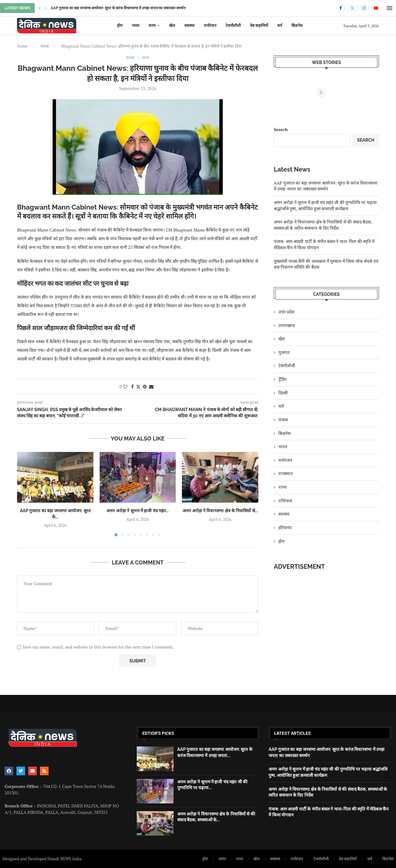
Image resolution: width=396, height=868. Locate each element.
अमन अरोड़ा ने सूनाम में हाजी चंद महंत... (138, 511)
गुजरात (284, 352)
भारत (136, 26)
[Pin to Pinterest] (145, 387)
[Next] (374, 92)
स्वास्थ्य (189, 26)
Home (22, 46)
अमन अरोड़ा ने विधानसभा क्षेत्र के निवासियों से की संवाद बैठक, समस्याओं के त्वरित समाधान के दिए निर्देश (323, 225)
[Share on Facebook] (132, 387)
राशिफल (285, 501)
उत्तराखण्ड (287, 325)
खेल (172, 26)
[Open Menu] (390, 8)
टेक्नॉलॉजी (233, 26)
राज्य (152, 26)
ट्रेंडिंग (282, 379)
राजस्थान (286, 473)
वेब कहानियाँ (259, 26)
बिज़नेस (297, 26)
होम (120, 26)
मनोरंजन (210, 26)
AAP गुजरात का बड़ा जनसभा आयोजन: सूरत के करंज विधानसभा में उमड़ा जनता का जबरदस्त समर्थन (326, 186)
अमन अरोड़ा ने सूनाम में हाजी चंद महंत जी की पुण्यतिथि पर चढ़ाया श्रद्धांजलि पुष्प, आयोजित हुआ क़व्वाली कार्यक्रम (325, 205)
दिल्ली (283, 393)
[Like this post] (125, 387)
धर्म (280, 26)
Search (281, 129)
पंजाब (44, 46)
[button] (40, 8)
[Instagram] (364, 8)
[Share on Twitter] (138, 387)
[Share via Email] (151, 387)
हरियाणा (285, 528)
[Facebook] (341, 8)
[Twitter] (352, 8)
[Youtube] (376, 8)
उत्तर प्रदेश (286, 312)
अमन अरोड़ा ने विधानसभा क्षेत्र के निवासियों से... (220, 511)
